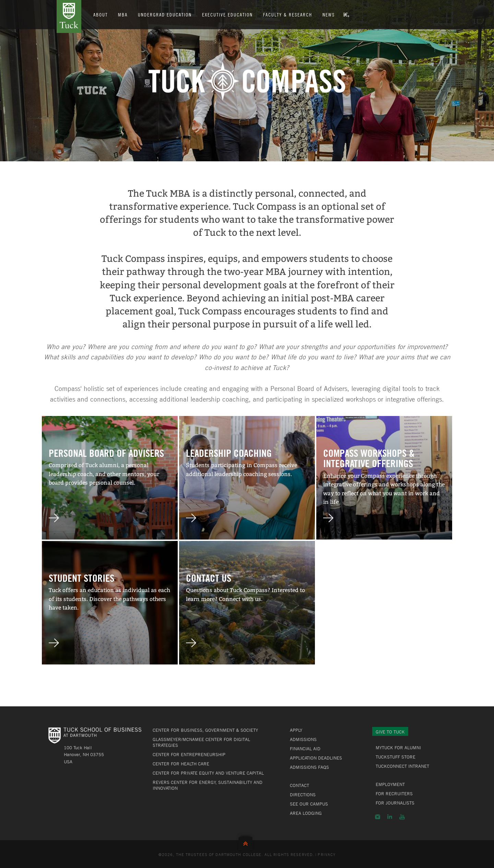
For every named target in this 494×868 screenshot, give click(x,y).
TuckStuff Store (396, 757)
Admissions (303, 739)
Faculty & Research (288, 14)
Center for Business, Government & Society (205, 730)
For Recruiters (394, 794)
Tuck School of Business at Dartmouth (69, 16)
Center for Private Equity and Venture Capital (208, 773)
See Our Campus (309, 804)
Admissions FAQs (309, 767)
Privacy (327, 854)
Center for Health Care (181, 764)
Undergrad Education (165, 14)
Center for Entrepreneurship (189, 754)
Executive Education (227, 14)
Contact (299, 785)
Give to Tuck (390, 732)
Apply (296, 730)
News (329, 14)
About (101, 14)
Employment (390, 784)
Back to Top (247, 842)
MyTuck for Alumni (398, 748)
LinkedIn (390, 817)
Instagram (378, 817)
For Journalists (395, 803)
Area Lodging (306, 813)
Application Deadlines (316, 758)
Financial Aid (305, 749)
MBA (123, 14)
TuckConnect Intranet (402, 766)
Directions (303, 795)
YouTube (402, 817)
